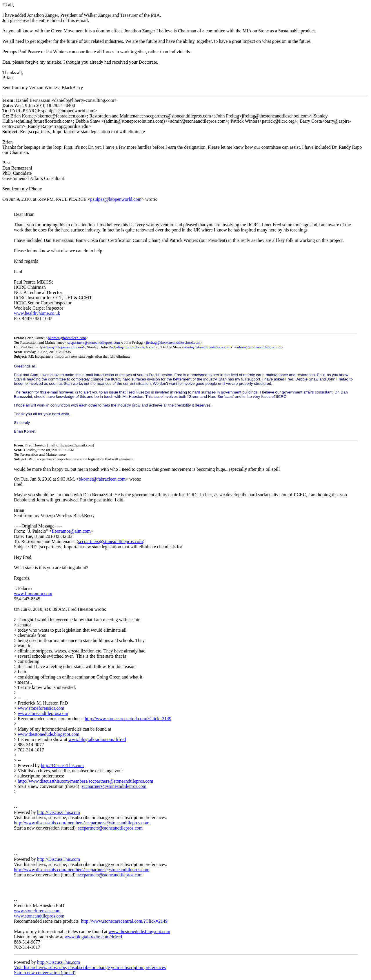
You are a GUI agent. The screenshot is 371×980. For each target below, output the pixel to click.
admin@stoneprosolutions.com (207, 347)
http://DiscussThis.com (62, 765)
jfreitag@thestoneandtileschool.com (173, 342)
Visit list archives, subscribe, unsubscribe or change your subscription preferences (90, 967)
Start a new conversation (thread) (45, 973)
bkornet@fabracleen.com (67, 338)
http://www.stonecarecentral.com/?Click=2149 (128, 719)
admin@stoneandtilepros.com (259, 347)
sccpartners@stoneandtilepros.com (93, 342)
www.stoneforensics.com (41, 708)
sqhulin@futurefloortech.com (133, 347)
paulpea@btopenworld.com (116, 199)
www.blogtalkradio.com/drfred (97, 739)
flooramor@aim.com (71, 531)
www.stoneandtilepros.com (43, 713)
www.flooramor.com (33, 594)
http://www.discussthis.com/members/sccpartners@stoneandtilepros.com (85, 781)
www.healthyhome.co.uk (37, 313)
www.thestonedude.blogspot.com (49, 734)
